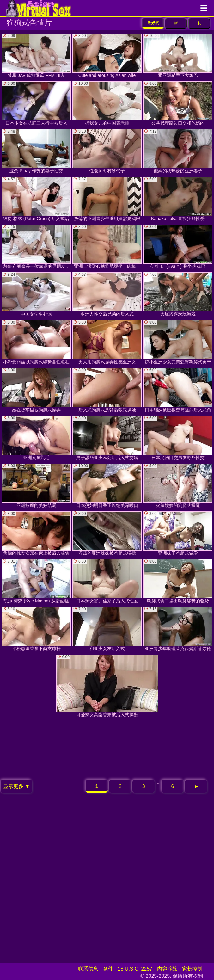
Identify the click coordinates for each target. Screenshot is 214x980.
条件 (108, 969)
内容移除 (167, 969)
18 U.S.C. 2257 (135, 969)
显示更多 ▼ (16, 786)
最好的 (153, 23)
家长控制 (192, 969)
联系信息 (88, 969)
